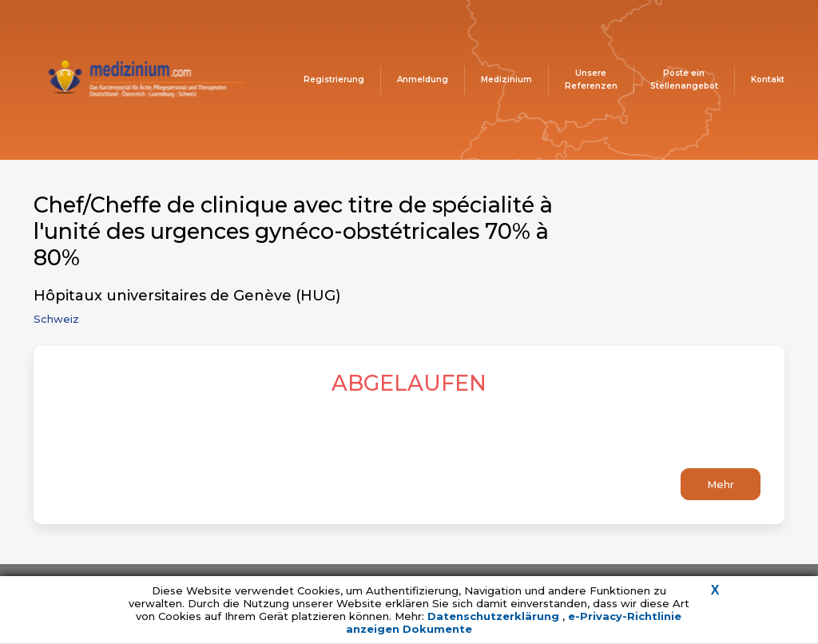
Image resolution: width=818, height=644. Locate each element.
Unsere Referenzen (591, 80)
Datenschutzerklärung (495, 616)
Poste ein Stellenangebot (684, 80)
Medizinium (506, 80)
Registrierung (334, 80)
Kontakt (768, 80)
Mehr (721, 484)
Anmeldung (423, 80)
